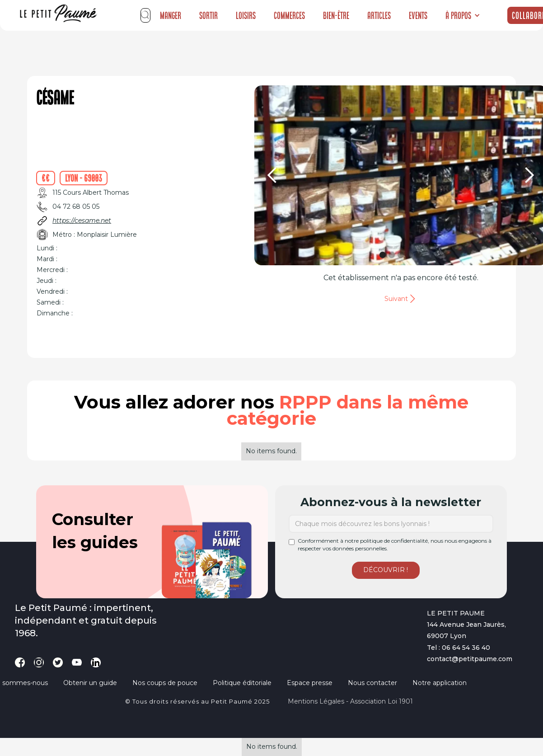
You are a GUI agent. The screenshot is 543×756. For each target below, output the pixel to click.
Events (418, 15)
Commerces (289, 15)
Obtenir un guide (90, 683)
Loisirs (246, 15)
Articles (379, 15)
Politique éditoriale (242, 683)
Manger (171, 15)
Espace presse (310, 683)
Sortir (208, 15)
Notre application (440, 683)
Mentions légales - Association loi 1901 (350, 701)
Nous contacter (372, 683)
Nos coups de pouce (165, 683)
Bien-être (336, 15)
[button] (463, 15)
